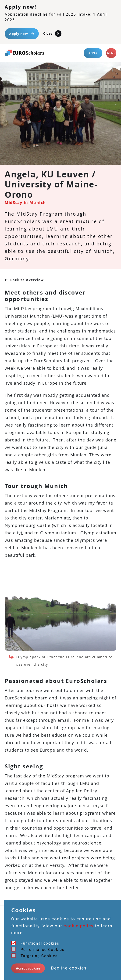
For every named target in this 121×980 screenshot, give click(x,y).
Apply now (22, 34)
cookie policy (79, 926)
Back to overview (24, 280)
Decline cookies (69, 968)
